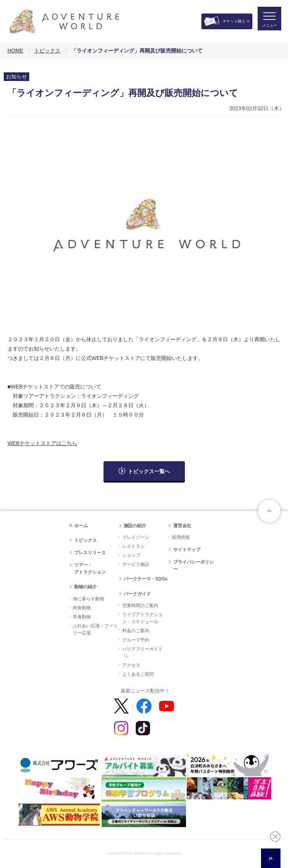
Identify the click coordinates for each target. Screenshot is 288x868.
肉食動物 (82, 608)
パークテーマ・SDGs (146, 579)
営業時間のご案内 (140, 606)
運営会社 (182, 526)
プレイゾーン (136, 537)
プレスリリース (90, 553)
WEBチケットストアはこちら (42, 443)
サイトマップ (187, 550)
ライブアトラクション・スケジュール (142, 618)
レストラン (133, 546)
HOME (15, 51)
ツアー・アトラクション (90, 569)
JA (271, 858)
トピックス (47, 51)
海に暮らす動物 (88, 599)
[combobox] (271, 858)
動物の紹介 (85, 587)
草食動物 (82, 617)
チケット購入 (234, 21)
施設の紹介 (135, 526)
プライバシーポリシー (193, 566)
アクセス (131, 665)
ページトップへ (269, 511)
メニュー (267, 28)
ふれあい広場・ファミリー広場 (95, 629)
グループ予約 (136, 640)
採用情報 (181, 537)
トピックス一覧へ (149, 471)
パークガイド (137, 594)
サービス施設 (136, 564)
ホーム (81, 526)
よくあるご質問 (138, 674)
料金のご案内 (136, 631)
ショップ (131, 555)
